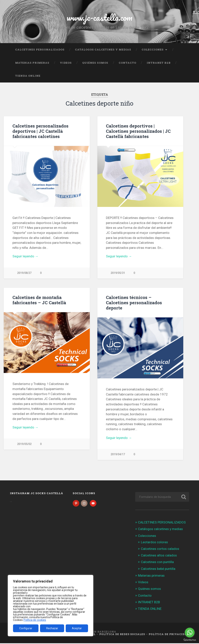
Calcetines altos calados (159, 556)
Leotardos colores (154, 543)
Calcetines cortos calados (160, 550)
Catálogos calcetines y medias (103, 49)
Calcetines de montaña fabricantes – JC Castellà (39, 300)
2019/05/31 (118, 273)
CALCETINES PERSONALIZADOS (40, 49)
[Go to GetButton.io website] (190, 640)
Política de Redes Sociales (122, 635)
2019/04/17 (118, 454)
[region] (51, 606)
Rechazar (52, 628)
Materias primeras (32, 63)
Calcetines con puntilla (157, 563)
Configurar (26, 628)
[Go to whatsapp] (190, 633)
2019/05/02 (24, 444)
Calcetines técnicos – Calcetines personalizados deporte (134, 303)
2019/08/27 (24, 273)
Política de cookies (35, 620)
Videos (66, 63)
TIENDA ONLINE (28, 76)
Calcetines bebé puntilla (158, 569)
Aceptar (77, 628)
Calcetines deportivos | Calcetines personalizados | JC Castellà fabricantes (138, 131)
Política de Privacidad (169, 635)
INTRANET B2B (159, 63)
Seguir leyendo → (25, 256)
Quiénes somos (95, 63)
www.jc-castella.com (99, 17)
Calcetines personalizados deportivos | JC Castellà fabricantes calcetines (40, 131)
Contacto (127, 63)
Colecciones (153, 49)
